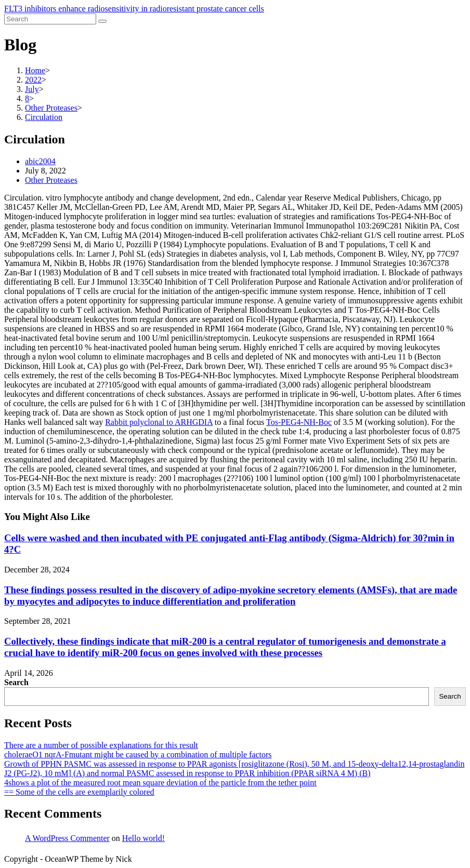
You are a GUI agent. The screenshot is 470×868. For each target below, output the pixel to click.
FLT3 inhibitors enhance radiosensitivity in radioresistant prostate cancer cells (134, 9)
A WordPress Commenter (67, 838)
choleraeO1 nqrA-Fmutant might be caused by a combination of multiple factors (138, 755)
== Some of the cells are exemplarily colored (79, 792)
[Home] (35, 70)
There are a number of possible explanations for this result (101, 745)
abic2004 (40, 161)
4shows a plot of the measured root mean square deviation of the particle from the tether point (160, 783)
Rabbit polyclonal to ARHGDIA (159, 422)
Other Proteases (51, 180)
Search (16, 682)
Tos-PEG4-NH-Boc (299, 422)
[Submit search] (102, 21)
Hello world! (143, 838)
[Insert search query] (50, 19)
